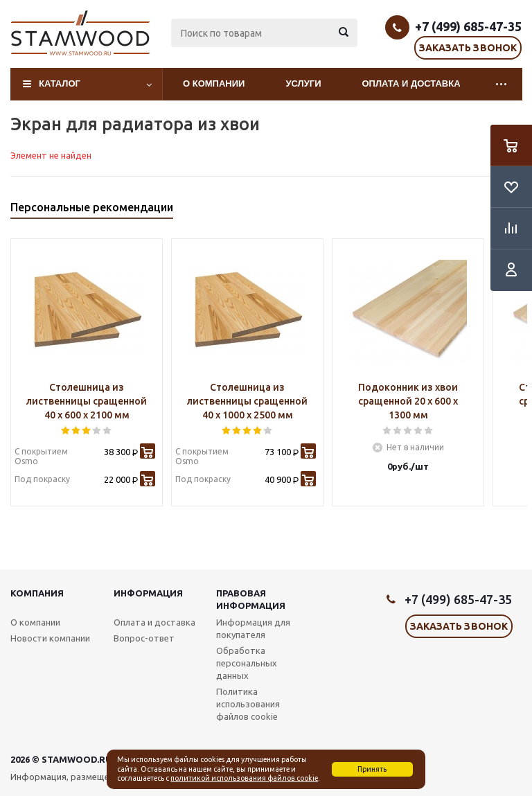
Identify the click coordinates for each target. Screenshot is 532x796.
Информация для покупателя (253, 628)
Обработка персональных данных (247, 663)
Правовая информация (251, 599)
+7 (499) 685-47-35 (468, 26)
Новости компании (50, 638)
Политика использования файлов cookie (248, 704)
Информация (148, 593)
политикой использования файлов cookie (244, 778)
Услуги (303, 83)
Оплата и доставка (411, 83)
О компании (214, 83)
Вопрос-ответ (144, 638)
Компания (37, 593)
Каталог (60, 83)
